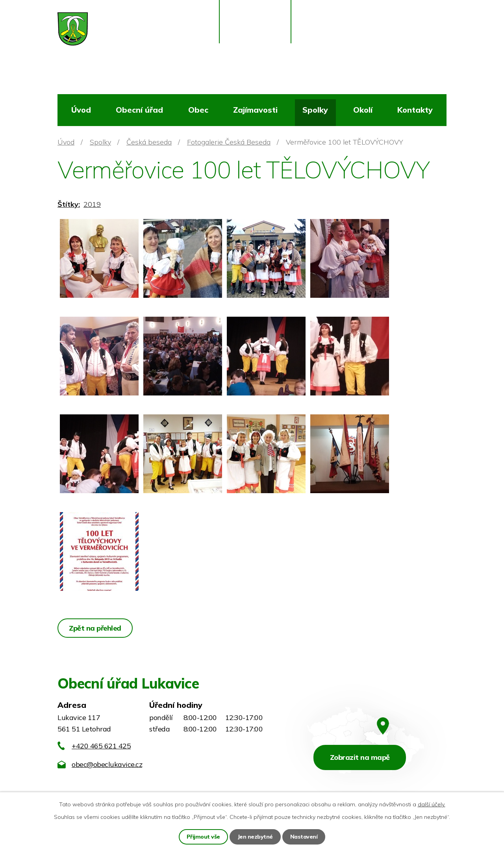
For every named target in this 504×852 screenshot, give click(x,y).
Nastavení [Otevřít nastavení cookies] (304, 837)
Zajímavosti (255, 110)
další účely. (432, 804)
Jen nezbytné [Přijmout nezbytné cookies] (255, 837)
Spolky (315, 110)
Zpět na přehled (95, 628)
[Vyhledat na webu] (411, 34)
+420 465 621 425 (101, 746)
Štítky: (69, 204)
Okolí (363, 110)
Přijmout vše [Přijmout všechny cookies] (203, 837)
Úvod (81, 110)
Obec (198, 110)
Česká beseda (149, 142)
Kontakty (415, 110)
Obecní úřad (139, 110)
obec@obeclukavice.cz (107, 764)
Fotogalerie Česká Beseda (229, 142)
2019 (92, 204)
